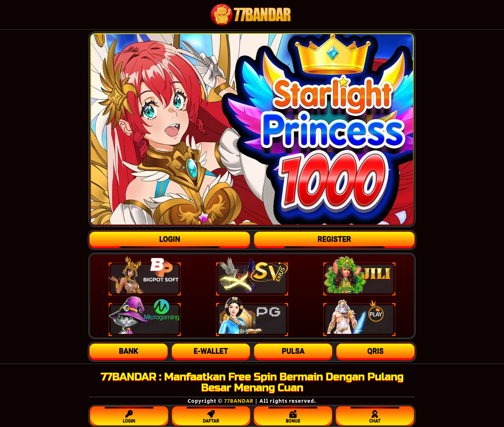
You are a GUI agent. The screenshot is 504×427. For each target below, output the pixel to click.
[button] (129, 351)
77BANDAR (239, 401)
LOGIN (129, 415)
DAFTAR (211, 415)
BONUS (293, 415)
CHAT (375, 415)
